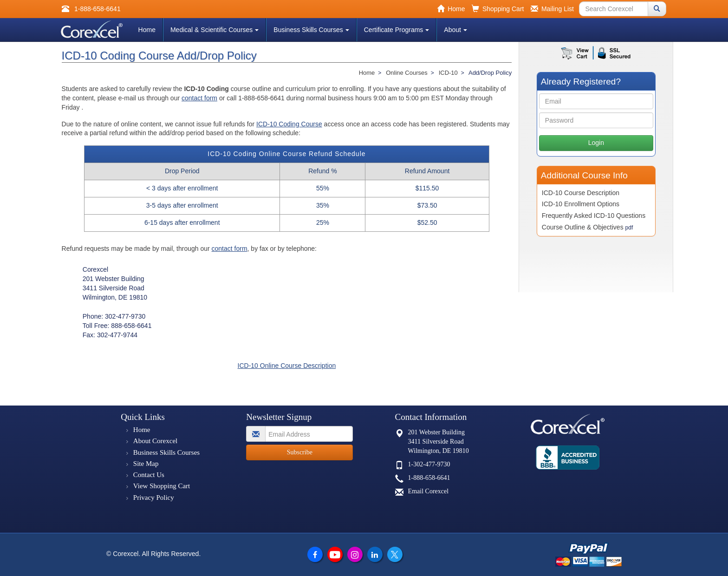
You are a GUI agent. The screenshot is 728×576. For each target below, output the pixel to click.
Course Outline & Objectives (587, 227)
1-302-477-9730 (429, 464)
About (455, 30)
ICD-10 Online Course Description (287, 366)
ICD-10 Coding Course (289, 124)
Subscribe (300, 452)
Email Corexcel (428, 491)
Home (147, 30)
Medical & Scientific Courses (214, 30)
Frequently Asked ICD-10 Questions (594, 216)
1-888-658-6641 (429, 478)
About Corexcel (155, 441)
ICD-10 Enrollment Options (581, 204)
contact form (199, 98)
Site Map (146, 464)
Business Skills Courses (311, 30)
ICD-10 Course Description (581, 193)
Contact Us (149, 475)
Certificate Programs (397, 30)
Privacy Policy (154, 497)
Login (596, 143)
